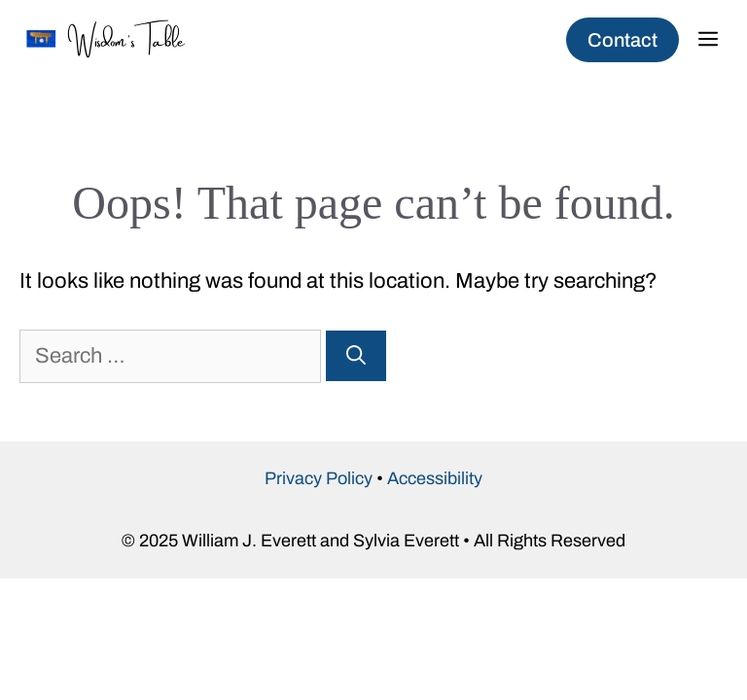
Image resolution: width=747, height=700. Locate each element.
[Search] (356, 356)
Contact (622, 40)
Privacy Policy (319, 478)
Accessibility (435, 478)
